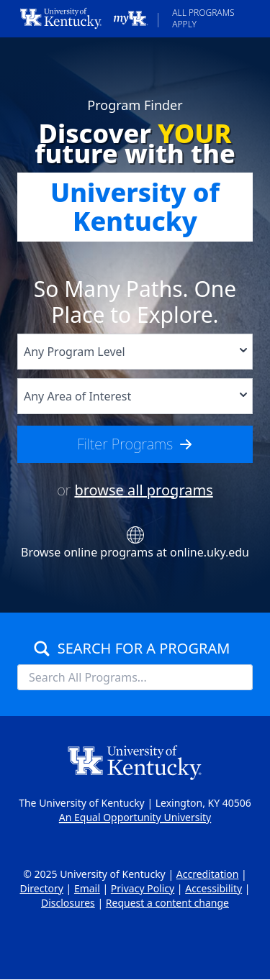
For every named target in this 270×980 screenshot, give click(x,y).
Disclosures (68, 903)
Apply (184, 24)
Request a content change (167, 903)
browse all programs (143, 490)
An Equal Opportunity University (135, 817)
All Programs (203, 13)
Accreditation (208, 874)
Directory (41, 888)
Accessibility (213, 888)
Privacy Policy (143, 888)
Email (87, 888)
